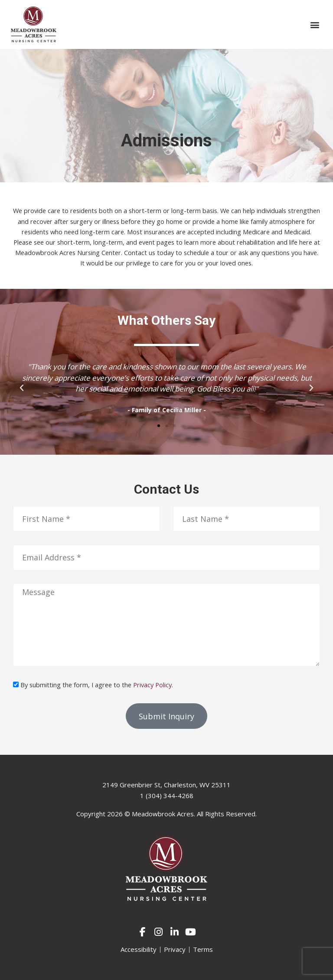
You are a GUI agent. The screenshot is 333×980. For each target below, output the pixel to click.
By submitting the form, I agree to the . (97, 685)
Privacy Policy (152, 685)
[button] (315, 24)
